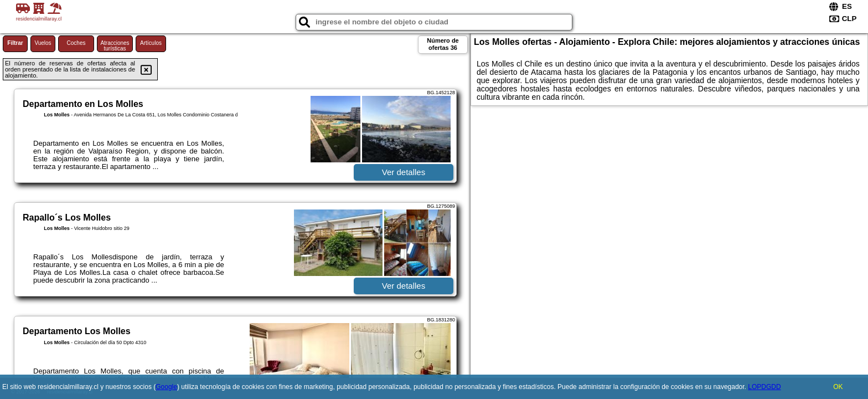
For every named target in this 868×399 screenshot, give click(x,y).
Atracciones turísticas (115, 46)
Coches (76, 43)
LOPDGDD (764, 387)
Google (166, 387)
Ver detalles (404, 172)
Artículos (151, 43)
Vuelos (43, 43)
